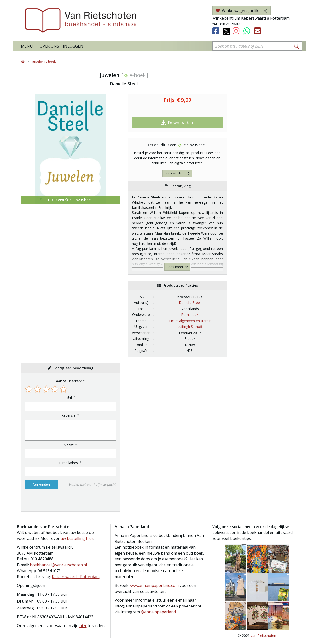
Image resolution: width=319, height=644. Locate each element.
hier (83, 626)
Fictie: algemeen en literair (190, 321)
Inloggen (73, 46)
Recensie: (69, 415)
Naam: (69, 445)
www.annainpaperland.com (154, 585)
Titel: (69, 397)
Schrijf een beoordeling (73, 368)
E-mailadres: (69, 463)
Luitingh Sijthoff (190, 327)
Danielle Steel (190, 303)
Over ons (49, 46)
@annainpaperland (158, 612)
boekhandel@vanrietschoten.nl (58, 565)
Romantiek (190, 315)
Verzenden (42, 485)
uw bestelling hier (77, 538)
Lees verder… (177, 173)
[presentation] (56, 500)
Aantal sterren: (69, 381)
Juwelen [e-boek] (44, 62)
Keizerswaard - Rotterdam (76, 577)
